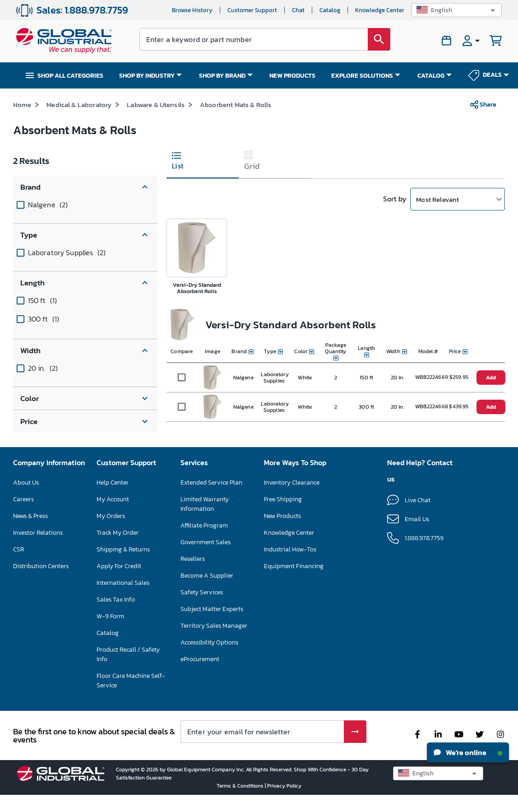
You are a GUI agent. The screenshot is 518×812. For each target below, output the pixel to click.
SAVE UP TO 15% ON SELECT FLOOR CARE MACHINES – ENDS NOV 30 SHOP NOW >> (231, 96)
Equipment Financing (294, 583)
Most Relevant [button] (437, 216)
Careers (23, 516)
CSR (18, 566)
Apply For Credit (119, 583)
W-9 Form (110, 633)
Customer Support (252, 10)
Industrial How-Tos (290, 566)
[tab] (203, 179)
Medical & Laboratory (79, 121)
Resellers (193, 576)
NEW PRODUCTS (292, 76)
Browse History (192, 10)
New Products (282, 533)
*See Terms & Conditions (388, 97)
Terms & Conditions (241, 803)
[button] (457, 10)
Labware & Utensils (156, 121)
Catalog (330, 10)
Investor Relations (38, 549)
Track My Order (118, 549)
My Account (113, 516)
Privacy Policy (284, 803)
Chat (298, 10)
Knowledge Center (380, 10)
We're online (468, 752)
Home (22, 121)
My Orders (111, 533)
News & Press (30, 533)
